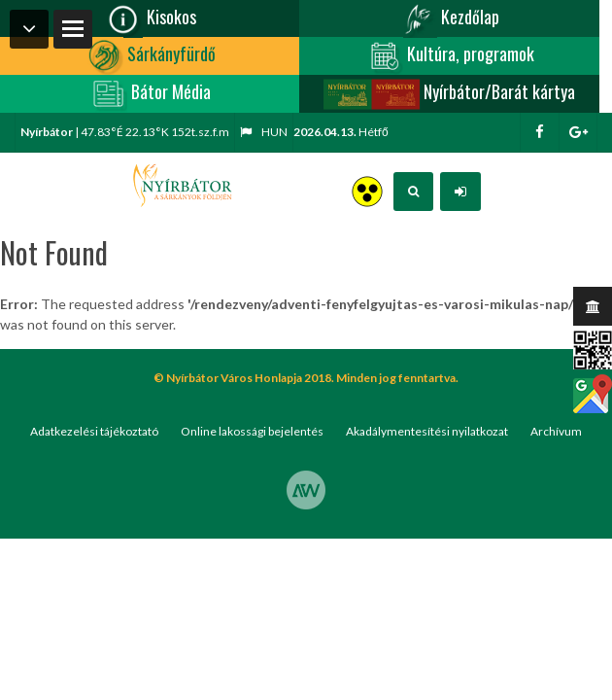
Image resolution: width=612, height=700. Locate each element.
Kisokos (150, 19)
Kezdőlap (449, 19)
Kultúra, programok (449, 56)
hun (264, 132)
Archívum (556, 431)
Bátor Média (150, 94)
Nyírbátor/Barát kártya (449, 94)
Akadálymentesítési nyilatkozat (427, 431)
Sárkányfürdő (150, 56)
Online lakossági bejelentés (252, 431)
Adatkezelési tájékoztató (94, 431)
